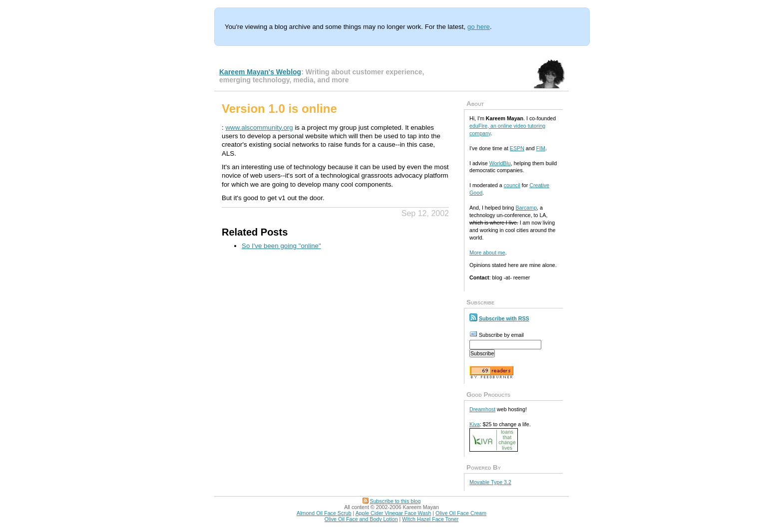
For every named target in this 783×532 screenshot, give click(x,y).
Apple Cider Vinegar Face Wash (393, 513)
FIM (541, 148)
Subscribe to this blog (395, 501)
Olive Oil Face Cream (461, 513)
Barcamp (526, 208)
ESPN (517, 148)
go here (479, 27)
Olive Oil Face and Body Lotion (361, 519)
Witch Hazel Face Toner (430, 519)
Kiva (475, 424)
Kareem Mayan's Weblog (260, 72)
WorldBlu (500, 163)
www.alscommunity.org (259, 128)
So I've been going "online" (281, 246)
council (512, 185)
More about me (487, 253)
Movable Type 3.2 (490, 482)
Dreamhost (482, 409)
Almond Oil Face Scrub (324, 513)
